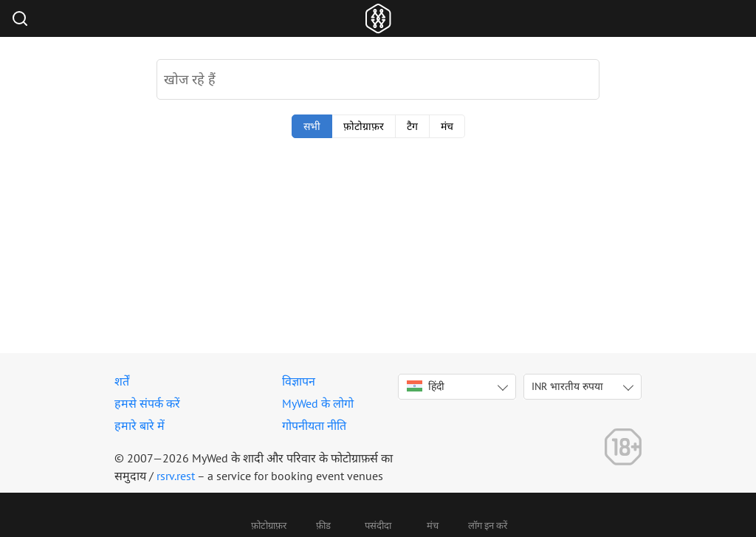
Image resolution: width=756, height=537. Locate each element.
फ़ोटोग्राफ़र (364, 126)
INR (567, 386)
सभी (312, 126)
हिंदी (426, 386)
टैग (412, 126)
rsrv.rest (176, 476)
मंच (447, 126)
